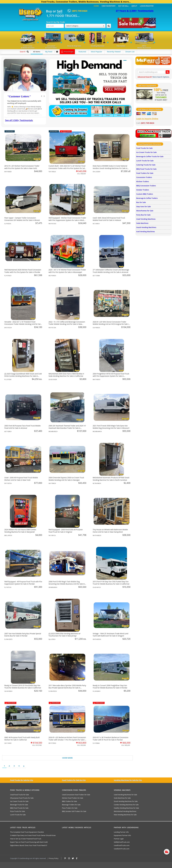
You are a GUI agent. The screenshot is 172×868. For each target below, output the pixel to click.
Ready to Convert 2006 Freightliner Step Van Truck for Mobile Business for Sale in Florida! (110, 687)
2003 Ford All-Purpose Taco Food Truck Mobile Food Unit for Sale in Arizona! (22, 427)
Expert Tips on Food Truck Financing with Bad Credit (29, 842)
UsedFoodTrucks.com (122, 845)
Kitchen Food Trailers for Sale (73, 798)
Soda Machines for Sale (122, 798)
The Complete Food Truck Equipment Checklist (27, 832)
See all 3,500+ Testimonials (19, 120)
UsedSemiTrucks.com (122, 849)
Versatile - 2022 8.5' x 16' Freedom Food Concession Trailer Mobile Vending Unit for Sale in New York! (23, 324)
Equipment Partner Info (122, 835)
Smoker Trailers (143, 190)
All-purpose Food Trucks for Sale (22, 798)
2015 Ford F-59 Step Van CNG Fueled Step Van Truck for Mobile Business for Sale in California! (111, 583)
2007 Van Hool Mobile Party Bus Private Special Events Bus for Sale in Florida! (23, 635)
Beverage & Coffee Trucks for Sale (150, 156)
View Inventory (109, 6)
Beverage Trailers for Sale (71, 805)
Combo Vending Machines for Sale (126, 805)
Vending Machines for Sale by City (128, 780)
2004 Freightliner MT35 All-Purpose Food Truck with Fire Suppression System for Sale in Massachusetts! (111, 376)
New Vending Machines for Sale (125, 815)
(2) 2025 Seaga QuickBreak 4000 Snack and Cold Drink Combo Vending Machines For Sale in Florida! (23, 376)
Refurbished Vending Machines (125, 811)
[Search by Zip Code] (109, 26)
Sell (60, 11)
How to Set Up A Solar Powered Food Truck (26, 839)
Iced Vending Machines (146, 232)
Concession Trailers (144, 177)
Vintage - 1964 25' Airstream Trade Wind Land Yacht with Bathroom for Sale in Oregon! (110, 635)
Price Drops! (67, 52)
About (134, 6)
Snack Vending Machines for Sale (126, 801)
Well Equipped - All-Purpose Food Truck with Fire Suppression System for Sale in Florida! (23, 583)
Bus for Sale (141, 202)
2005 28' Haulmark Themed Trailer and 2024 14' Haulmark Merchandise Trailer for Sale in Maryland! (67, 428)
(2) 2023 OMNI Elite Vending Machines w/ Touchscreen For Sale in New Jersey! (65, 635)
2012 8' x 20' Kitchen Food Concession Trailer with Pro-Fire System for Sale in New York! (22, 167)
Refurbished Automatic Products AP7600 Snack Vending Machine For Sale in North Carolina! (111, 479)
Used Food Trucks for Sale (20, 795)
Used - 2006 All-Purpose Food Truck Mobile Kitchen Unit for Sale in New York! (21, 479)
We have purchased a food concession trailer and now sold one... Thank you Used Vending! (25, 103)
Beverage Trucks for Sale (19, 805)
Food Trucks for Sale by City (22, 780)
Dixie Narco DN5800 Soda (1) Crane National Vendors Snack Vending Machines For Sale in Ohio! (110, 168)
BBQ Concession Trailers (146, 186)
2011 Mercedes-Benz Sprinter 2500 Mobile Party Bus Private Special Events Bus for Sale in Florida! (67, 688)
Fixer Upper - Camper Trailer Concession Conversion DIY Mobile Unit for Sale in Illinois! (22, 219)
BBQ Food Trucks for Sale (146, 169)
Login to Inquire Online (147, 119)
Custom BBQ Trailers (145, 194)
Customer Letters (19, 96)
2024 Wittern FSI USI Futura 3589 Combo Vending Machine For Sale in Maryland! (20, 531)
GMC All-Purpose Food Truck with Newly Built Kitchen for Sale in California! (22, 739)
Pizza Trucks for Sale (17, 811)
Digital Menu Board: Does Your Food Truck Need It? (29, 845)
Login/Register (147, 6)
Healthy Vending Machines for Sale (126, 808)
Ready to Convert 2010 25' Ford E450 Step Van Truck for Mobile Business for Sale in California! (23, 687)
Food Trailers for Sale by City (74, 780)
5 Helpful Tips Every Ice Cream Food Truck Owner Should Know (33, 835)
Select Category (85, 26)
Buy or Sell (124, 6)
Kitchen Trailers (143, 181)
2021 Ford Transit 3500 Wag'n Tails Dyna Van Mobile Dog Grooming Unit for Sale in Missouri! (111, 427)
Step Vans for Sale (144, 206)
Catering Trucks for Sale (146, 165)
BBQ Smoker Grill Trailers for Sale (74, 811)
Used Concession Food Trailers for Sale (76, 795)
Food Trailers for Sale (145, 173)
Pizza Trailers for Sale (70, 808)
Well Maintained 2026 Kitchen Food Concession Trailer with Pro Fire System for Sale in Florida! (23, 271)
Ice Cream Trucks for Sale (146, 152)
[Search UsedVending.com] (168, 72)
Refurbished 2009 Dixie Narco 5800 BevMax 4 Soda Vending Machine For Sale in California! (66, 375)
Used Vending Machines (146, 219)
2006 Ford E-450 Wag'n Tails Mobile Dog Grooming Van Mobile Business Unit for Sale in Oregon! (67, 584)
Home (96, 6)
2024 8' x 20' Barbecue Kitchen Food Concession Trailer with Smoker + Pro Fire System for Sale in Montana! (67, 740)
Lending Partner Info (121, 832)
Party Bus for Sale (143, 215)
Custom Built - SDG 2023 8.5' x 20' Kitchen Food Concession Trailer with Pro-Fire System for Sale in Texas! (67, 168)
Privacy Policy (54, 858)
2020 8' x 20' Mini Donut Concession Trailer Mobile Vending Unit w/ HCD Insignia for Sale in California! (111, 324)
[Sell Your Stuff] (144, 95)
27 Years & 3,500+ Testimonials (135, 11)
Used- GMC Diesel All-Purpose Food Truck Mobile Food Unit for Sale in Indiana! (109, 219)
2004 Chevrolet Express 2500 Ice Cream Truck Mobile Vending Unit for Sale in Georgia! (66, 479)
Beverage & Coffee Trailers (147, 198)
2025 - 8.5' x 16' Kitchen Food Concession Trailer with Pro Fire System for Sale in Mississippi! (67, 271)
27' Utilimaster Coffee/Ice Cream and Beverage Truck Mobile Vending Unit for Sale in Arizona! (111, 271)
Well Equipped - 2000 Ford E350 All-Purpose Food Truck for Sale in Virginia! (66, 531)
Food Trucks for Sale (144, 148)
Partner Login (119, 839)
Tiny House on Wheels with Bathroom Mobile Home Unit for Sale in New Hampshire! (110, 531)
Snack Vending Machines (146, 227)
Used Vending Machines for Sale (125, 795)
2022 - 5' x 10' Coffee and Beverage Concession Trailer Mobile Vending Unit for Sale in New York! (67, 324)
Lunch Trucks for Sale (145, 161)
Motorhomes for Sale (145, 211)
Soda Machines (142, 223)
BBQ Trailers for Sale (69, 801)
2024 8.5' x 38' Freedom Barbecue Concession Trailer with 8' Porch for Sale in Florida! (110, 739)
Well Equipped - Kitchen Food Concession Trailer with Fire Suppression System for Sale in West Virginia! (67, 220)
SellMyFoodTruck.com (122, 842)
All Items (37, 52)
